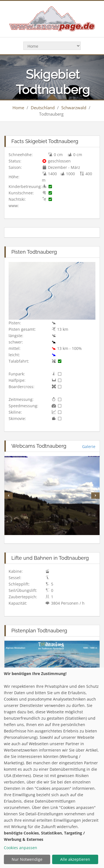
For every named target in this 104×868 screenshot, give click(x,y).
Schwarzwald (74, 108)
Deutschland (43, 108)
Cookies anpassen (21, 848)
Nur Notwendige (27, 859)
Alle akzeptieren (75, 859)
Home (18, 108)
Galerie (89, 446)
